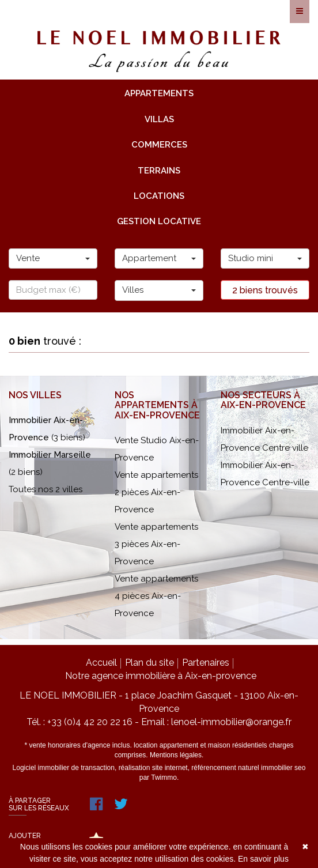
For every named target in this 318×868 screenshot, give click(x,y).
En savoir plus (263, 859)
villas (159, 119)
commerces (159, 145)
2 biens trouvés (265, 290)
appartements (159, 93)
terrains (159, 171)
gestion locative (159, 221)
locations (159, 196)
